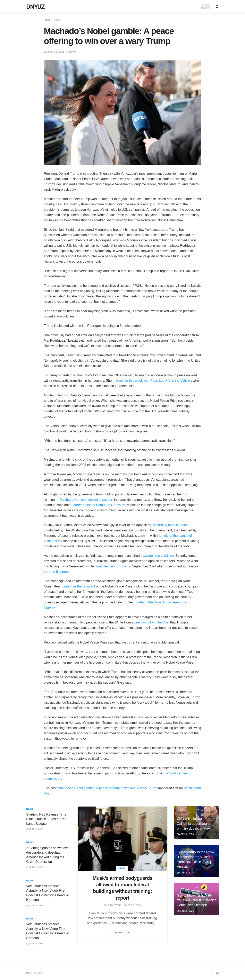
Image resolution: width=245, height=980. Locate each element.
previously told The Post (152, 622)
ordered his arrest (57, 572)
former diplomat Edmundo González (99, 505)
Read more (122, 933)
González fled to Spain (111, 566)
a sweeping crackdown (157, 556)
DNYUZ (35, 7)
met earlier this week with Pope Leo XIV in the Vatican (152, 381)
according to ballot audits (171, 525)
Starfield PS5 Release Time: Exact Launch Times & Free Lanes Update (47, 819)
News (57, 20)
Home (47, 20)
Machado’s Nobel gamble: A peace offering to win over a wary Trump (107, 788)
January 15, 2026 (54, 52)
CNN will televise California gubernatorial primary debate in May (194, 824)
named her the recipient (78, 586)
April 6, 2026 (132, 905)
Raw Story (115, 905)
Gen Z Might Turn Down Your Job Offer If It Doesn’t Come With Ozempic (196, 900)
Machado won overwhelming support (87, 500)
